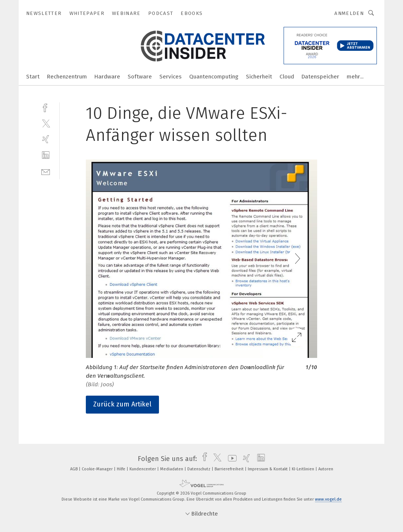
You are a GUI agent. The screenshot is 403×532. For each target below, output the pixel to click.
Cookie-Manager (98, 469)
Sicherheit (259, 77)
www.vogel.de (328, 499)
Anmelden (349, 13)
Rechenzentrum (67, 77)
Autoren (326, 469)
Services (171, 77)
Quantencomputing (214, 77)
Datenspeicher (320, 77)
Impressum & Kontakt (268, 469)
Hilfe (122, 469)
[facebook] (46, 107)
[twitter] (46, 123)
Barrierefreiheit (230, 469)
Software (140, 77)
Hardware (107, 77)
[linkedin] (46, 155)
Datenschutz (199, 469)
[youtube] (230, 459)
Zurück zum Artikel (122, 404)
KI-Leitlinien (304, 469)
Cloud (287, 77)
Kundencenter (143, 469)
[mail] (46, 171)
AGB (74, 469)
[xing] (46, 139)
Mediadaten (172, 469)
